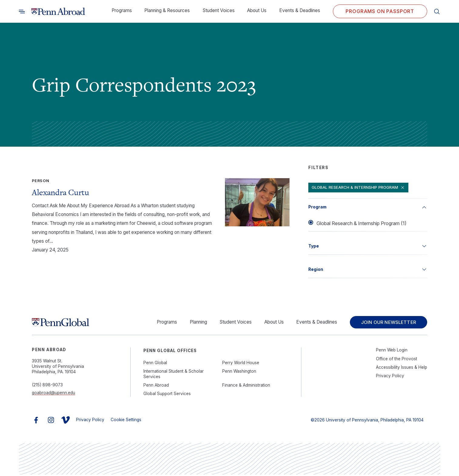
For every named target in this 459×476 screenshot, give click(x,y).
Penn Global (155, 364)
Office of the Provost (397, 360)
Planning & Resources (167, 10)
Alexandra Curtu (60, 192)
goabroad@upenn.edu (54, 394)
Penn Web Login (392, 351)
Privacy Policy (390, 377)
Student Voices (219, 10)
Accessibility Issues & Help (402, 368)
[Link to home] (58, 12)
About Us (257, 10)
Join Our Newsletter (386, 323)
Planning (194, 323)
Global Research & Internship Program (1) (362, 224)
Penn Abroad (156, 386)
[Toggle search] (22, 11)
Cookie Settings (126, 421)
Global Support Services (167, 395)
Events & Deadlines (300, 10)
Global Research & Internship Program (361, 188)
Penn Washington (239, 372)
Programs (122, 10)
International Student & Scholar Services (174, 375)
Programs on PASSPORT (380, 11)
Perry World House (241, 364)
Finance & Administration (246, 386)
